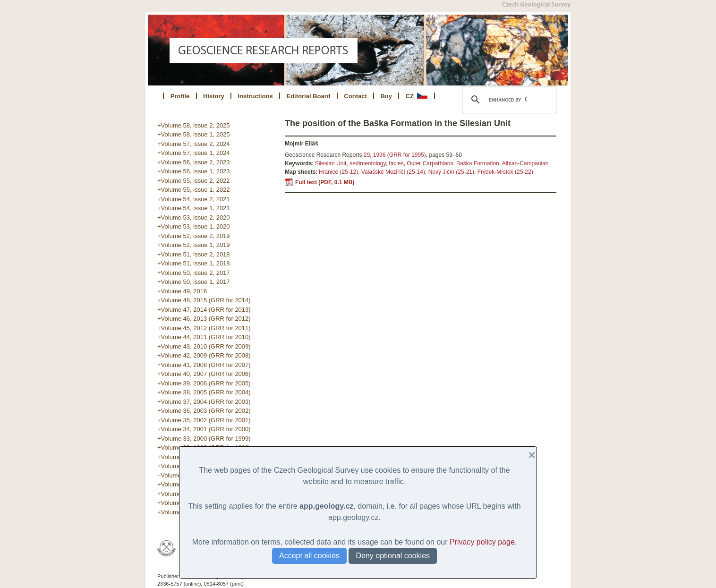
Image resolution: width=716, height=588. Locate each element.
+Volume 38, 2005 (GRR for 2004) (204, 392)
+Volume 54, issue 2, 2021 (194, 199)
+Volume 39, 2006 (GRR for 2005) (204, 383)
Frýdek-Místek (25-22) (505, 172)
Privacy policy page (482, 542)
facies (396, 163)
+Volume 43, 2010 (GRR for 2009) (204, 346)
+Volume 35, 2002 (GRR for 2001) (204, 420)
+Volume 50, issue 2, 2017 (194, 273)
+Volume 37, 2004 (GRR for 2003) (204, 402)
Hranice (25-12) (338, 172)
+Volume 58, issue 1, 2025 (194, 134)
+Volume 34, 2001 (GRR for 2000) (204, 429)
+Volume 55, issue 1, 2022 (194, 190)
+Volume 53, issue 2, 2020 (194, 217)
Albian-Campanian (525, 163)
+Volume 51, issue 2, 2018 (194, 254)
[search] (508, 100)
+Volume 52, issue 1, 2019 (194, 245)
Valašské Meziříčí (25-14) (393, 172)
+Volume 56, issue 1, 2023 (194, 171)
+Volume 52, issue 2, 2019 (194, 236)
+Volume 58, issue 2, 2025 (194, 125)
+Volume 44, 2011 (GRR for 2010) (204, 337)
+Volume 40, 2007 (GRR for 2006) (204, 374)
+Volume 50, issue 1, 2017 (194, 282)
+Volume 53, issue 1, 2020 (194, 226)
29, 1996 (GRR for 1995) (395, 155)
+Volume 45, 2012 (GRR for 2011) (204, 328)
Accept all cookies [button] (309, 556)
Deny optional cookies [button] (393, 556)
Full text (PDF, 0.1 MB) (325, 182)
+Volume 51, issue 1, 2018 (194, 263)
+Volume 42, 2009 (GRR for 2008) (204, 355)
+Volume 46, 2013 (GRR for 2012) (204, 319)
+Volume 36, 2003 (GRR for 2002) (204, 411)
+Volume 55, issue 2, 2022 (194, 181)
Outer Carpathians (430, 163)
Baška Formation (478, 163)
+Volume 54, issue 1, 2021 (194, 208)
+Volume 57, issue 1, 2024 (194, 153)
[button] (528, 455)
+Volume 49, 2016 (182, 291)
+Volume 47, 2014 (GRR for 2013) (204, 310)
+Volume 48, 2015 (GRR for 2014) (204, 300)
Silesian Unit (331, 163)
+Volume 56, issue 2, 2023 (194, 162)
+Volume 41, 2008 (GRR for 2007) (204, 365)
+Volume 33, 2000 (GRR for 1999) (204, 439)
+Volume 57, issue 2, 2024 (194, 144)
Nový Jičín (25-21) (451, 172)
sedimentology (368, 163)
